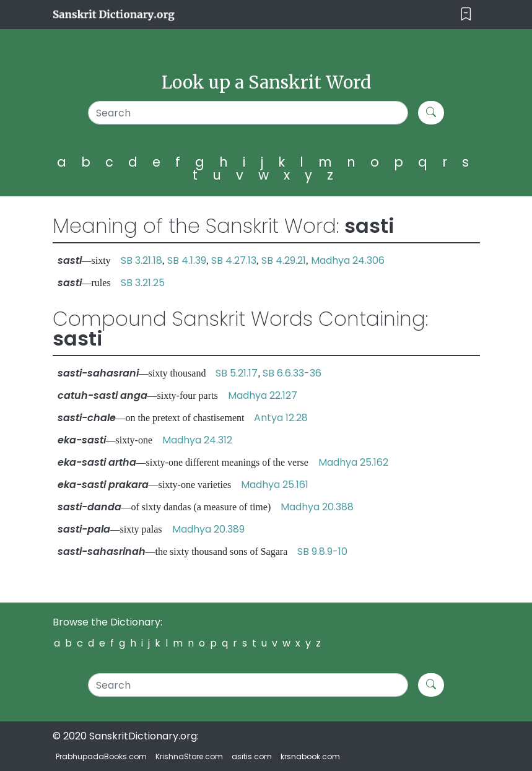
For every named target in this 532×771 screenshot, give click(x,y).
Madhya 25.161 (275, 485)
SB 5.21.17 (237, 373)
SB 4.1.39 (187, 260)
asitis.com (252, 756)
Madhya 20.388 (317, 507)
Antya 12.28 (281, 418)
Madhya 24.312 (197, 440)
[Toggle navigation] (466, 15)
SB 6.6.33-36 (292, 373)
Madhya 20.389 (208, 529)
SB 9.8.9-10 (322, 551)
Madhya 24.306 (348, 260)
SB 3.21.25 (143, 283)
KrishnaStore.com (189, 756)
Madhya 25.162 (353, 462)
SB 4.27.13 (234, 260)
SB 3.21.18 (142, 260)
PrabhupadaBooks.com (101, 756)
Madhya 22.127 (263, 395)
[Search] (248, 113)
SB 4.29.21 (284, 260)
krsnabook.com (310, 756)
